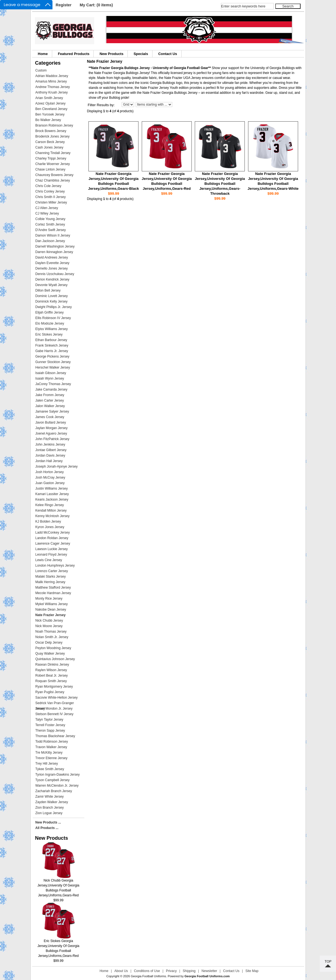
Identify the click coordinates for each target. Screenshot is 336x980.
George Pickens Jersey (52, 356)
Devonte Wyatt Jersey (52, 285)
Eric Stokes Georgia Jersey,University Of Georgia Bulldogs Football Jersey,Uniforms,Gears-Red (58, 947)
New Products (111, 54)
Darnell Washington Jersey (55, 246)
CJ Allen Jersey (47, 208)
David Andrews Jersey (52, 257)
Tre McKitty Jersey (49, 753)
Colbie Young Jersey (50, 219)
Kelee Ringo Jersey (50, 505)
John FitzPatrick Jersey (52, 439)
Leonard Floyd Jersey (51, 554)
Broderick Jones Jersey (53, 136)
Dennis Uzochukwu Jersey (55, 274)
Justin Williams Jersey (52, 488)
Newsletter (209, 971)
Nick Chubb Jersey (49, 621)
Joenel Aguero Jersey (51, 433)
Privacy (171, 971)
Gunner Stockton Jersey (53, 362)
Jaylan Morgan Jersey (52, 428)
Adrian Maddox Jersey (52, 76)
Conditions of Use (147, 971)
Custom (41, 70)
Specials (141, 54)
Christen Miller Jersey (51, 202)
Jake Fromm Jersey (50, 395)
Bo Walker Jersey (48, 120)
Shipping (189, 971)
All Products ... (47, 828)
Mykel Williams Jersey (52, 604)
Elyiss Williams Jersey (52, 329)
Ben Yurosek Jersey (50, 114)
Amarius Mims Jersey (51, 81)
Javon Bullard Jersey (51, 422)
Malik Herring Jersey (50, 582)
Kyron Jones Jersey (50, 527)
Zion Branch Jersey (50, 808)
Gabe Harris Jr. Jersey (52, 351)
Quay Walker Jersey (50, 654)
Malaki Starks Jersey (51, 577)
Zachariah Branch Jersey (54, 791)
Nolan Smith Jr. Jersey (52, 637)
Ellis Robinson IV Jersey (53, 318)
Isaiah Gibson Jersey (51, 373)
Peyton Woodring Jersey (53, 648)
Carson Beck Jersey (50, 142)
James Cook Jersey (50, 417)
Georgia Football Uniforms (148, 976)
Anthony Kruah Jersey (52, 92)
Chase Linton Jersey (50, 169)
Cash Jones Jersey (49, 147)
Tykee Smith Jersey (50, 769)
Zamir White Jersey (50, 797)
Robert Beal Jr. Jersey (52, 676)
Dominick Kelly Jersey (52, 301)
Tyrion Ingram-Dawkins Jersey (58, 775)
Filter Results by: (101, 105)
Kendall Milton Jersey (51, 510)
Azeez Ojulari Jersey (51, 103)
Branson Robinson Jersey (54, 125)
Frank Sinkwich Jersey (52, 345)
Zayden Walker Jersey (52, 802)
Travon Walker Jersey (51, 747)
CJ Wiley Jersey (47, 213)
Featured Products (74, 54)
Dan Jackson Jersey (50, 241)
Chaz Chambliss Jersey (53, 180)
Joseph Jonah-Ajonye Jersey (57, 466)
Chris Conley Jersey (50, 191)
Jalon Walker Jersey (50, 406)
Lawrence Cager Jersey (53, 543)
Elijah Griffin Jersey (50, 312)
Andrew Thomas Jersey (53, 87)
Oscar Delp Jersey (49, 643)
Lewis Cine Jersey (49, 560)
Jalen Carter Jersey (50, 400)
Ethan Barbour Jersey (51, 340)
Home (43, 54)
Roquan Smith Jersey (51, 681)
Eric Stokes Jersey (49, 334)
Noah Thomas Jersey (51, 632)
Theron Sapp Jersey (50, 731)
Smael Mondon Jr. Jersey (54, 709)
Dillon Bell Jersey (48, 290)
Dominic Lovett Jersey (52, 296)
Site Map (252, 971)
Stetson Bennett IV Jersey (55, 714)
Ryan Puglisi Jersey (50, 692)
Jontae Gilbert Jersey (51, 450)
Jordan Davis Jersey (50, 455)
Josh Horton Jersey (50, 472)
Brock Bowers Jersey (51, 131)
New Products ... (48, 822)
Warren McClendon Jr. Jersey (57, 786)
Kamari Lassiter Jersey (52, 494)
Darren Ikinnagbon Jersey (54, 252)
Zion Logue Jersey (49, 813)
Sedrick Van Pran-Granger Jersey (55, 703)
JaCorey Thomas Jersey (53, 384)
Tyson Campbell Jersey (53, 780)
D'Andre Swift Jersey (51, 230)
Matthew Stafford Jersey (53, 588)
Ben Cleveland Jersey (52, 109)
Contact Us (168, 54)
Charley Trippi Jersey (51, 158)
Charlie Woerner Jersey (53, 164)
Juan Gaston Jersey (50, 483)
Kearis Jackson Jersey (52, 499)
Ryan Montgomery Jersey (54, 687)
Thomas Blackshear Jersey (55, 736)
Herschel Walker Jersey (53, 367)
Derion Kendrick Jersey (52, 279)
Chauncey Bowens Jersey (55, 175)
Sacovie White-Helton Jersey (57, 698)
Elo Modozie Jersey (50, 323)
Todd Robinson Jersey (52, 742)
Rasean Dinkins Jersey (52, 665)
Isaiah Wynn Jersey (50, 378)
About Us (121, 971)
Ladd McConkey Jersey (53, 532)
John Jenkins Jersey (50, 444)
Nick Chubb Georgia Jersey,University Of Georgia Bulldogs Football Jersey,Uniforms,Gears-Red (58, 886)
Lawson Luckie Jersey (52, 549)
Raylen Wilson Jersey (51, 670)
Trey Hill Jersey (47, 764)
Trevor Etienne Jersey (52, 758)
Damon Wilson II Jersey (53, 235)
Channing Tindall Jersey (53, 153)
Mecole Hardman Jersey (53, 593)
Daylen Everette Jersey (52, 263)
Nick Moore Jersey (49, 626)
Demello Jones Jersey (52, 268)
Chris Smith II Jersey (51, 197)
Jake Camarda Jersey (52, 389)
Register (64, 5)
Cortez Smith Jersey (50, 224)
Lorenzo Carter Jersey (52, 571)
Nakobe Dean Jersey (51, 610)
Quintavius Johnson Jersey (55, 659)
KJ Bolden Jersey (48, 521)
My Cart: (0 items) (96, 5)
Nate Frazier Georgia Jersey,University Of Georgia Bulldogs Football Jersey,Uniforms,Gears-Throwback (220, 184)
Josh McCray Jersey (50, 477)
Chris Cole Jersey (48, 186)
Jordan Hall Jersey (49, 461)
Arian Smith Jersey (49, 98)
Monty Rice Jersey (49, 599)
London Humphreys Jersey (55, 566)
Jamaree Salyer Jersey (52, 411)
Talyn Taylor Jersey (49, 720)
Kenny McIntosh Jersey (53, 516)
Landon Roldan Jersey (52, 538)
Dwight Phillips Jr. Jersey (54, 307)
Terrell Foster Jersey (50, 725)
